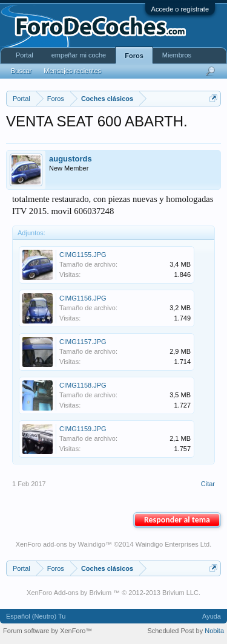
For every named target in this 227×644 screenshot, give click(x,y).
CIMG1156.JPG (83, 298)
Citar (208, 484)
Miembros (177, 55)
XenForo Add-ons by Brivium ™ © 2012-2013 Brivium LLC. (113, 593)
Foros (134, 56)
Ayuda (212, 616)
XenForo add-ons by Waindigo (61, 544)
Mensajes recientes (72, 71)
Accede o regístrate (180, 9)
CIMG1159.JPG (83, 429)
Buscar (21, 71)
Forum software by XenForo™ (48, 631)
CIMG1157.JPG (83, 342)
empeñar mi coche (79, 55)
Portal (25, 55)
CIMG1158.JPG (83, 385)
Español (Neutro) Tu (36, 616)
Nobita (214, 631)
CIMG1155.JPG (83, 255)
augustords (71, 159)
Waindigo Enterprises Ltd (173, 544)
